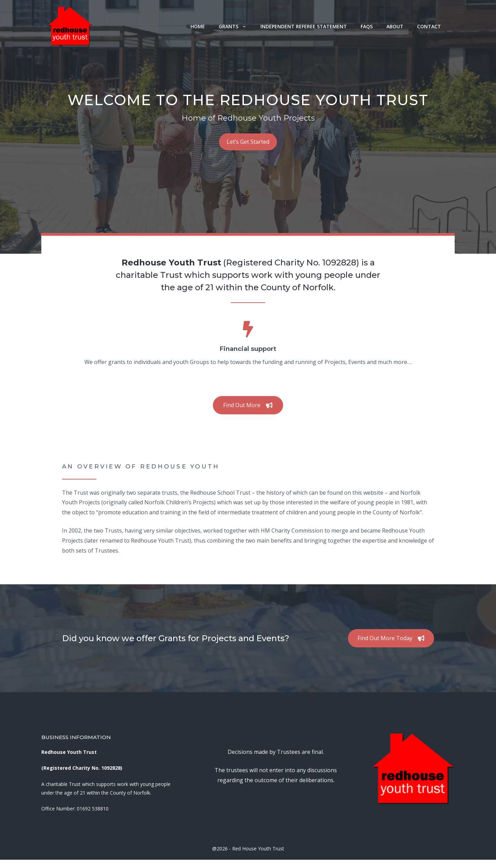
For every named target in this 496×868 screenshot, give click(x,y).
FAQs (367, 26)
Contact (429, 26)
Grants (236, 26)
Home (198, 26)
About (395, 26)
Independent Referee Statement (304, 26)
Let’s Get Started (248, 142)
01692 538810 (93, 809)
